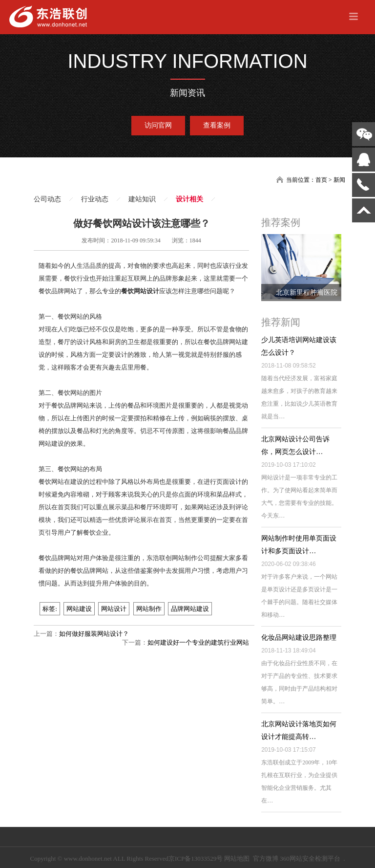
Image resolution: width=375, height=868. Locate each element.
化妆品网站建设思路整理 (299, 638)
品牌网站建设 (190, 609)
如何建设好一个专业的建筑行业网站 (198, 642)
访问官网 (158, 125)
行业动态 (95, 199)
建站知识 (142, 199)
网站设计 (114, 609)
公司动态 (47, 199)
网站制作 (149, 609)
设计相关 (189, 199)
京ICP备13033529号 (196, 858)
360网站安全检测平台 (310, 858)
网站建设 (79, 609)
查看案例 (217, 125)
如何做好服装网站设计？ (94, 634)
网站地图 (237, 858)
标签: (50, 609)
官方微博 (266, 858)
